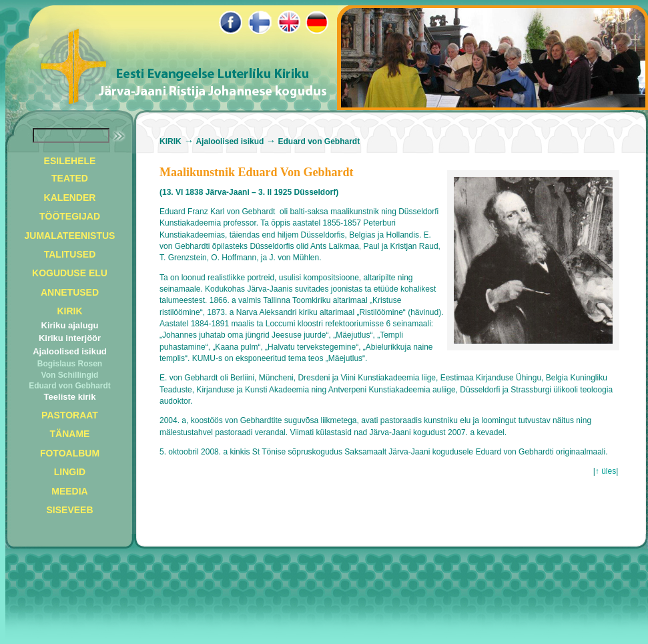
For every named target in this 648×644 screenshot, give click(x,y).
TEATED (70, 178)
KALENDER (70, 198)
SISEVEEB (69, 510)
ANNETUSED (70, 292)
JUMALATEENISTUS (70, 236)
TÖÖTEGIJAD (70, 216)
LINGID (70, 472)
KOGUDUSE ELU (70, 273)
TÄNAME (70, 434)
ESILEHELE (70, 161)
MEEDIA (69, 491)
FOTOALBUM (70, 453)
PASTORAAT (70, 415)
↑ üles (606, 471)
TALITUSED (70, 254)
